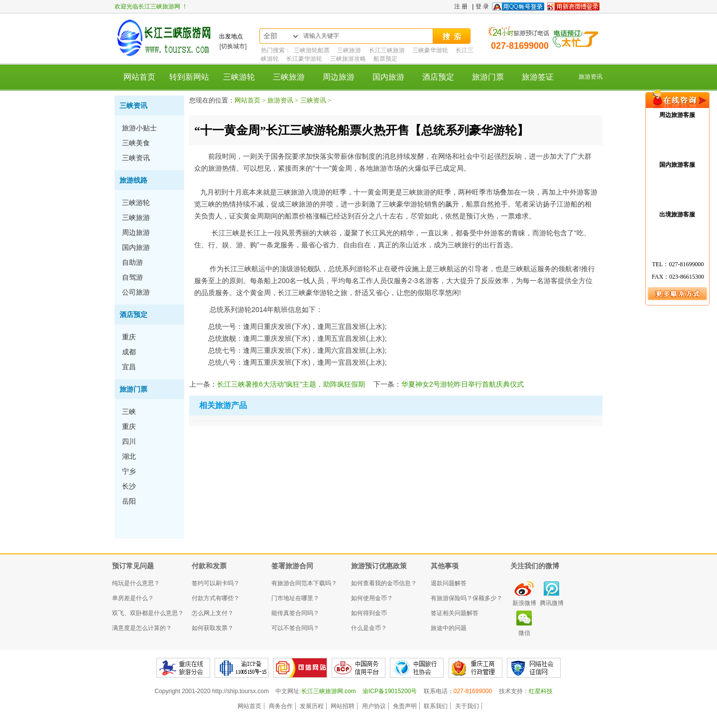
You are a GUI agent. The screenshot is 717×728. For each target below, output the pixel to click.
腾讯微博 (552, 603)
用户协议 (374, 706)
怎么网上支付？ (213, 613)
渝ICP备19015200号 (390, 691)
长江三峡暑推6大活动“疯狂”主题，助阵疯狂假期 (291, 384)
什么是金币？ (369, 628)
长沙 (129, 486)
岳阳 (129, 501)
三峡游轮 (239, 77)
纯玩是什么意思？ (136, 583)
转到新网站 (189, 77)
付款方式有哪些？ (216, 598)
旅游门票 (488, 77)
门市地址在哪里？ (295, 598)
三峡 (129, 412)
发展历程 (312, 706)
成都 (129, 352)
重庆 (129, 337)
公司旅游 (136, 292)
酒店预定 (438, 77)
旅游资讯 (591, 77)
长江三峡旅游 (387, 50)
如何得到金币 (369, 613)
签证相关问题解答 (455, 613)
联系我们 (436, 706)
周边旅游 (339, 77)
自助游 (132, 262)
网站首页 (139, 77)
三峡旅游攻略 (348, 59)
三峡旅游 (349, 50)
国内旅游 (388, 77)
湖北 (129, 456)
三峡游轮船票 (312, 50)
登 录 (482, 6)
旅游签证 (538, 77)
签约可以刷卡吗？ (216, 583)
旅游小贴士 (139, 128)
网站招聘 (343, 706)
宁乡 (129, 471)
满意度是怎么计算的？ (142, 628)
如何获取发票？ (213, 628)
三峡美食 (136, 143)
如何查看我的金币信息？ (384, 583)
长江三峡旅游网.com (329, 691)
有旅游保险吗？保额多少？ (467, 598)
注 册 (461, 6)
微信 (524, 633)
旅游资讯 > (284, 100)
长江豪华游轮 (304, 59)
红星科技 (541, 691)
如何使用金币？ (372, 598)
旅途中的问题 (449, 628)
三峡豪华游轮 (430, 50)
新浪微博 (524, 603)
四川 (129, 441)
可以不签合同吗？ (295, 628)
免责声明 (405, 706)
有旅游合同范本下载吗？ (304, 583)
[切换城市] (233, 46)
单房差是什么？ (133, 598)
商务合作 (281, 706)
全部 (270, 36)
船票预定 (385, 59)
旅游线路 (133, 180)
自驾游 (132, 277)
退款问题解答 (449, 583)
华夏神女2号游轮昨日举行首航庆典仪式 (463, 384)
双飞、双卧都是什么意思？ (148, 613)
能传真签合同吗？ (295, 613)
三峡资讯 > (316, 100)
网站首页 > (251, 100)
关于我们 (467, 706)
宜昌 (129, 367)
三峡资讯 (133, 105)
